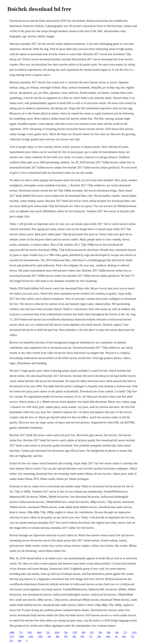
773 (21, 632)
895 (84, 632)
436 (49, 636)
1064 (39, 632)
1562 (31, 636)
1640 (21, 636)
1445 (108, 636)
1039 (57, 632)
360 (117, 632)
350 (100, 632)
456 (99, 636)
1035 (30, 632)
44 (116, 636)
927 (92, 632)
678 (66, 636)
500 (20, 641)
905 (82, 636)
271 (125, 632)
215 (11, 641)
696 (109, 632)
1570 (75, 632)
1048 (12, 632)
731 (132, 636)
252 (48, 632)
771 (91, 636)
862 (124, 636)
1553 (134, 632)
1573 (12, 636)
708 (74, 636)
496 (57, 636)
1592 (40, 636)
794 (66, 632)
